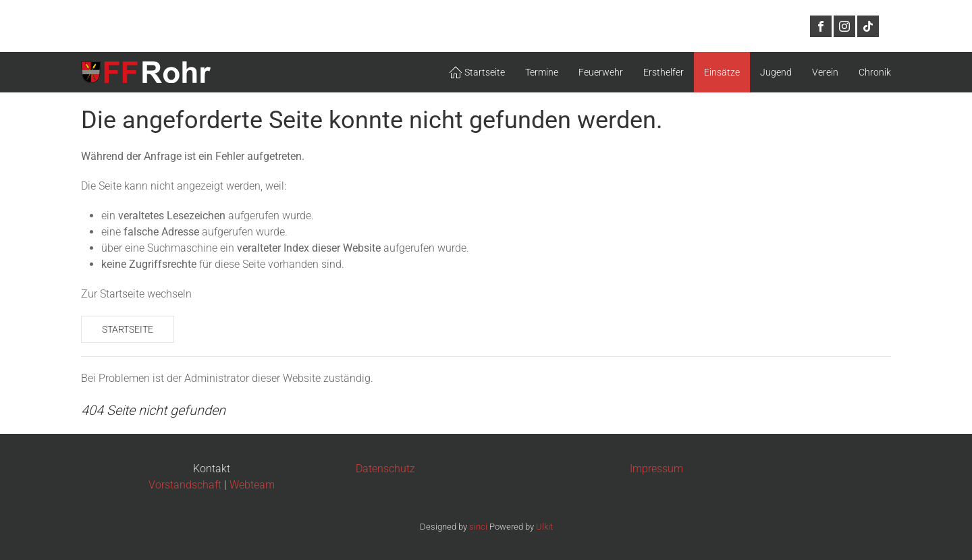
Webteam (252, 485)
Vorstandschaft (185, 485)
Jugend (776, 72)
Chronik (875, 72)
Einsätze (722, 72)
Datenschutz (385, 469)
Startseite (128, 329)
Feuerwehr (601, 72)
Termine (542, 72)
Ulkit (544, 527)
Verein (825, 72)
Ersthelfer (664, 72)
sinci (478, 527)
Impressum (656, 469)
